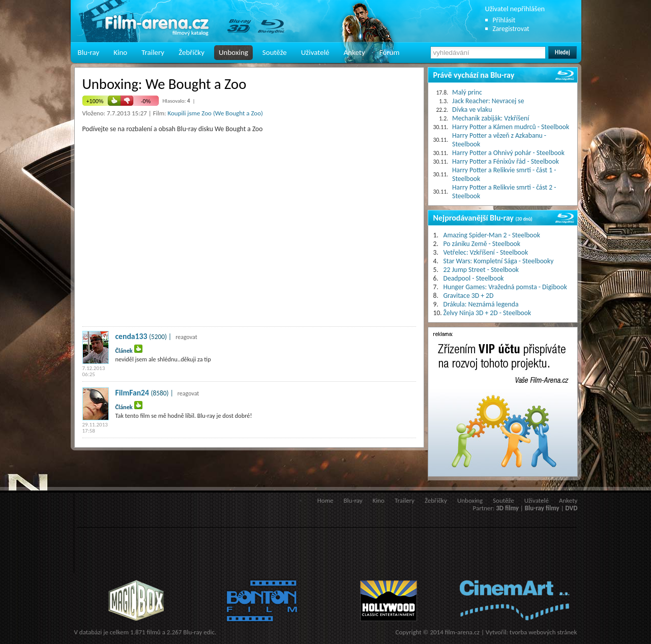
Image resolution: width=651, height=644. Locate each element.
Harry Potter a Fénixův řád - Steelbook (506, 161)
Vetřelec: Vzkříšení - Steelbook (486, 252)
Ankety (354, 52)
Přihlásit (504, 20)
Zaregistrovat (511, 29)
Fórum (390, 52)
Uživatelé (315, 52)
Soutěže (275, 52)
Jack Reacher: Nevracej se (488, 101)
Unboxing (233, 52)
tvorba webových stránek (543, 632)
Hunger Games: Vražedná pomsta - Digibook (505, 287)
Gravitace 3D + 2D (469, 296)
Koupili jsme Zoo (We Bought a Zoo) (215, 113)
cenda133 (131, 336)
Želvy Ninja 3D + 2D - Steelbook (487, 313)
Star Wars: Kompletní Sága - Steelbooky (499, 261)
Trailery (153, 52)
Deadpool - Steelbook (474, 278)
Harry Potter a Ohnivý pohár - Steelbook (508, 153)
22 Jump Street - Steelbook (481, 270)
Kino (120, 52)
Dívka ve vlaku (472, 110)
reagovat (186, 337)
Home (325, 500)
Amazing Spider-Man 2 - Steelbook (492, 235)
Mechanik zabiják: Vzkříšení (491, 118)
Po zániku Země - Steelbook (482, 244)
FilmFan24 (132, 393)
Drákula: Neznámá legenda (481, 304)
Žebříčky (191, 52)
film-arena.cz (462, 632)
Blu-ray (89, 52)
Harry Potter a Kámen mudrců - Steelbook (511, 127)
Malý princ (467, 92)
